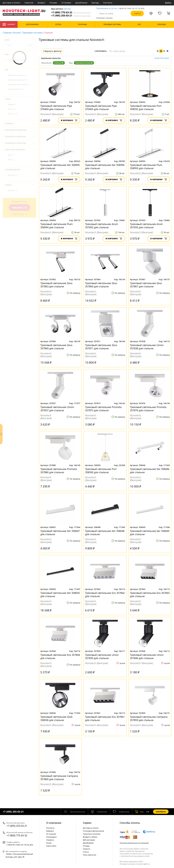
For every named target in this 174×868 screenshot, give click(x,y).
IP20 (11, 155)
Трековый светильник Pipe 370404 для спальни (56, 107)
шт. (140, 812)
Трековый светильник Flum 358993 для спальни (146, 167)
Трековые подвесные (18, 80)
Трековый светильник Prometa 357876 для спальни (148, 409)
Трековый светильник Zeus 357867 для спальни (146, 285)
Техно (12, 109)
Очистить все (162, 58)
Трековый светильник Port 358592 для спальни (146, 107)
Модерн (12, 104)
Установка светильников (93, 831)
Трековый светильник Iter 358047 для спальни (60, 533)
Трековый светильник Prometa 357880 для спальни (59, 471)
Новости (87, 849)
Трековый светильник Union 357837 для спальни (57, 409)
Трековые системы (32, 33)
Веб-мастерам (89, 840)
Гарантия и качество (92, 834)
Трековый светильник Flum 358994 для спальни (57, 226)
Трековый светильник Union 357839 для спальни (102, 656)
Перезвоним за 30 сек (107, 8)
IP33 (11, 160)
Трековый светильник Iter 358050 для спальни (60, 595)
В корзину (69, 120)
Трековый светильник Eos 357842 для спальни (105, 595)
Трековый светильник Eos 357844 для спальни (60, 656)
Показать (19, 208)
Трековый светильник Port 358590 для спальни (101, 471)
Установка (66, 3)
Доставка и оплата (11, 3)
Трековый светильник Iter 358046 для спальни (150, 471)
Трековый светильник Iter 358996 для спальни (105, 167)
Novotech (13, 175)
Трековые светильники (19, 84)
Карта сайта (51, 846)
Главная (7, 33)
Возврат (41, 3)
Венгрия (13, 190)
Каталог (9, 24)
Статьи (86, 852)
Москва (67, 9)
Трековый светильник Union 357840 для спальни (147, 656)
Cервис (87, 823)
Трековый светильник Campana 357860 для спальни (59, 778)
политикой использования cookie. (135, 856)
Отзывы (53, 3)
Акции (49, 843)
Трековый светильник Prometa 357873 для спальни (103, 409)
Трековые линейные (18, 75)
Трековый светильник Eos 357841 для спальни (105, 718)
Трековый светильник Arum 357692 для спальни (102, 226)
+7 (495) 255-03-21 (71, 16)
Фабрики (50, 831)
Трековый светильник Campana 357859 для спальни (149, 718)
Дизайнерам (81, 3)
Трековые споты (16, 89)
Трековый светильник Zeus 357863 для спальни (56, 285)
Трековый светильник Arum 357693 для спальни (146, 226)
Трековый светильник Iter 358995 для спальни (60, 167)
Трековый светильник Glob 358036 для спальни (56, 718)
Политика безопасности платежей (134, 843)
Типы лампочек (90, 855)
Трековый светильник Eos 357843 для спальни (150, 595)
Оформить (161, 812)
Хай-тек (13, 114)
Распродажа (51, 837)
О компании (54, 823)
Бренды (95, 3)
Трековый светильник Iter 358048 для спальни (105, 533)
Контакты (108, 3)
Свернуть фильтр (52, 51)
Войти (168, 3)
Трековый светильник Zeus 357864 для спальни (101, 285)
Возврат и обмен (90, 837)
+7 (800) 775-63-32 (71, 12)
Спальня (59, 63)
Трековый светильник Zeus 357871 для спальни (101, 347)
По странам (51, 834)
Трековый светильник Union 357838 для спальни (147, 347)
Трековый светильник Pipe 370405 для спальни (101, 107)
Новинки (50, 840)
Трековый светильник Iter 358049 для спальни (150, 533)
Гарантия (29, 3)
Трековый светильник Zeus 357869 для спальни (56, 347)
